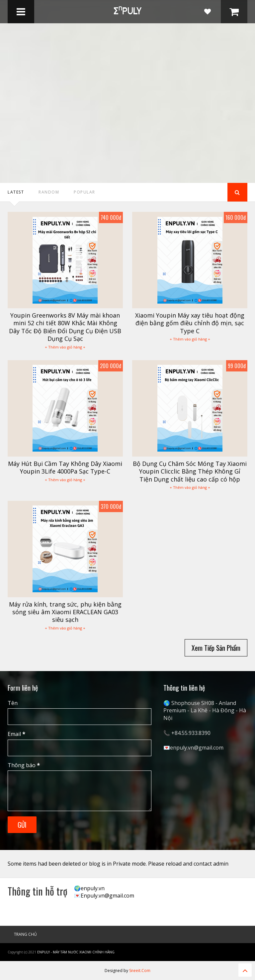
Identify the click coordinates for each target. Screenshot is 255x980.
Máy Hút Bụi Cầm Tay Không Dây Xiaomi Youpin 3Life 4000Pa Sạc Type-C (65, 467)
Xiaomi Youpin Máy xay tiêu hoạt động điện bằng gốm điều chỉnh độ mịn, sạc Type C (190, 323)
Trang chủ (25, 934)
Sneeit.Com (140, 971)
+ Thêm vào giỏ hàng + (65, 347)
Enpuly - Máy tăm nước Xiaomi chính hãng (76, 952)
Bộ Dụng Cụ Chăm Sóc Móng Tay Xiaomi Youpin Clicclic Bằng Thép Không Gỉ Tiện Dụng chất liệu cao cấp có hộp (190, 471)
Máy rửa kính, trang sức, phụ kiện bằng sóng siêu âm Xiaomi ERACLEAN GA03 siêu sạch (65, 612)
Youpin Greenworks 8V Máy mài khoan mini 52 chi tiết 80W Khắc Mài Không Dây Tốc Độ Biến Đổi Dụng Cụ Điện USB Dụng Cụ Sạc (65, 327)
